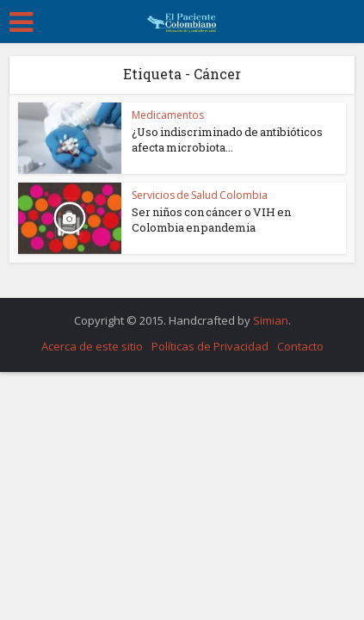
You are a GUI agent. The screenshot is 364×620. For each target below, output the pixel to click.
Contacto (300, 346)
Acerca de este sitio (92, 346)
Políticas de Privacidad (210, 346)
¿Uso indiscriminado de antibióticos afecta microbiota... (227, 139)
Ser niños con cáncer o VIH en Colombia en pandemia (211, 220)
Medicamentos (168, 115)
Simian (271, 320)
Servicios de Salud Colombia (200, 195)
